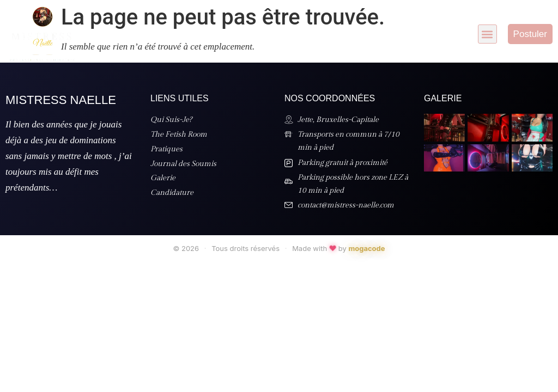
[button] (487, 34)
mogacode (366, 248)
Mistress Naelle (61, 100)
